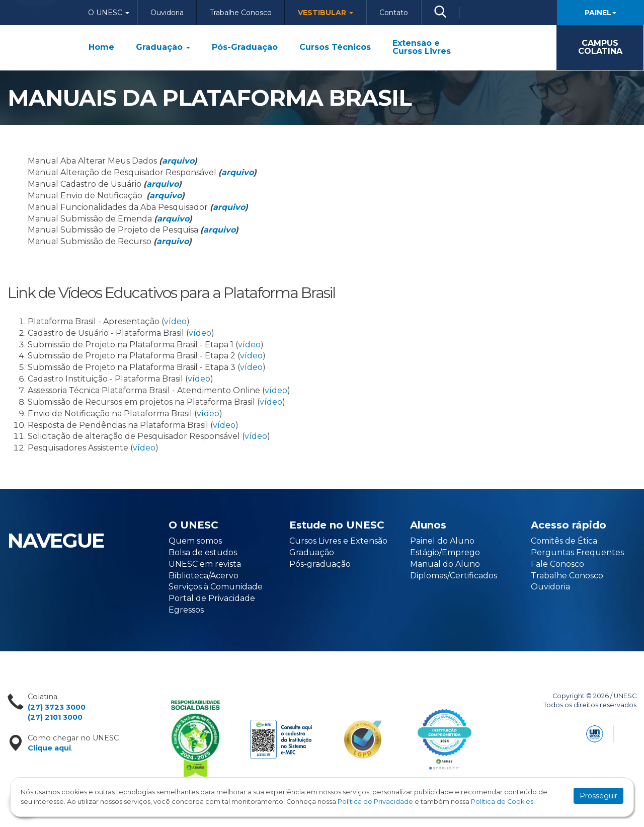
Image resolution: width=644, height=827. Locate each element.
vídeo (175, 321)
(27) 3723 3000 (57, 707)
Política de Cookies (502, 802)
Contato (394, 13)
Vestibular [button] (326, 13)
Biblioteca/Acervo (204, 576)
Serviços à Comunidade (216, 587)
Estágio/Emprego (445, 552)
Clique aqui (49, 748)
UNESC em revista (205, 564)
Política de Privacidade (375, 802)
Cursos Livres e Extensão (338, 541)
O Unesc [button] (109, 13)
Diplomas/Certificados (454, 576)
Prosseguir (598, 796)
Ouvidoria (167, 13)
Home (101, 47)
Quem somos (195, 541)
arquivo (178, 161)
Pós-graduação (320, 564)
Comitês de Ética (564, 541)
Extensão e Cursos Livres (422, 47)
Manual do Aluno (445, 564)
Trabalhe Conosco (241, 13)
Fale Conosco (557, 564)
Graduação (163, 47)
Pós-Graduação (245, 47)
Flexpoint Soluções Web (630, 732)
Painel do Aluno (442, 541)
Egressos (186, 610)
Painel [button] (600, 13)
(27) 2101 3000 (55, 717)
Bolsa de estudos (203, 552)
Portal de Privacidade (212, 598)
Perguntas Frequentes (577, 552)
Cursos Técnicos (335, 47)
